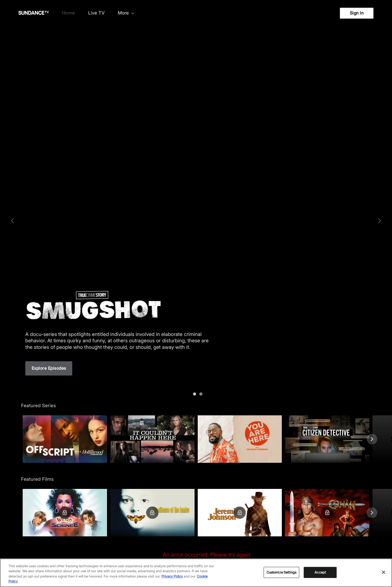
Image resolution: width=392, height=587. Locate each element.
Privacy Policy (172, 576)
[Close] (384, 572)
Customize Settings (281, 572)
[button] (65, 439)
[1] (199, 392)
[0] (193, 392)
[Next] (372, 439)
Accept (320, 572)
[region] (196, 573)
